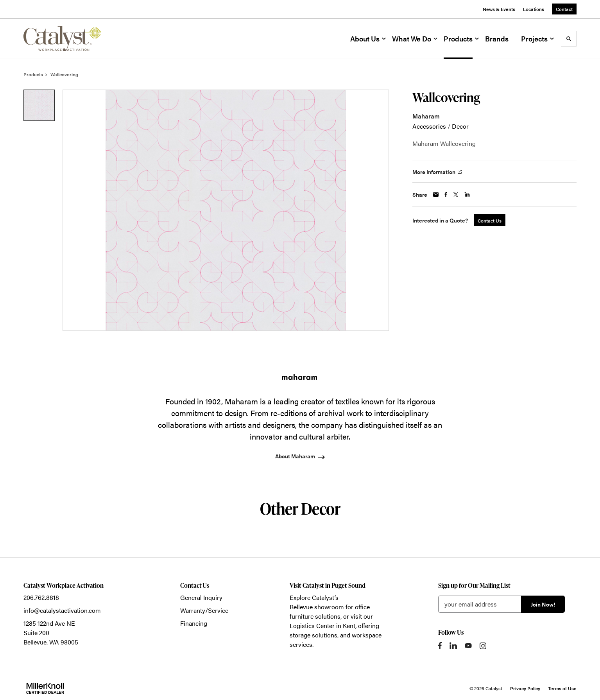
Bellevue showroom (317, 607)
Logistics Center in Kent (322, 626)
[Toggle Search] (569, 39)
